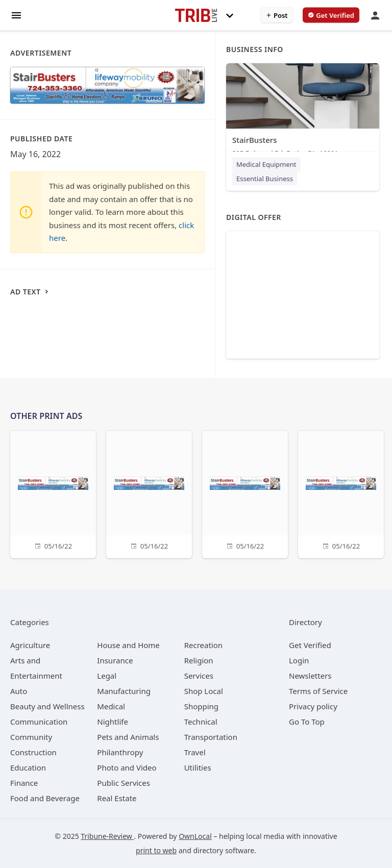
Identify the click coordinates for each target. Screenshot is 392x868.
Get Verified (310, 645)
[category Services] (199, 676)
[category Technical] (201, 722)
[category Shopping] (201, 706)
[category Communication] (39, 722)
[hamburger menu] (16, 15)
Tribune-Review (107, 836)
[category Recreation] (203, 645)
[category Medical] (111, 706)
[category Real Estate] (117, 798)
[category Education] (28, 767)
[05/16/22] (53, 493)
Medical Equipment (266, 164)
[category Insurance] (115, 660)
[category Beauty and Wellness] (47, 706)
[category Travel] (195, 752)
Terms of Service (318, 691)
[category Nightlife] (113, 722)
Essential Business (265, 179)
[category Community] (31, 737)
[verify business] (331, 15)
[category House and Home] (128, 645)
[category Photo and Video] (127, 767)
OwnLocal (195, 836)
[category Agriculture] (30, 645)
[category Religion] (199, 660)
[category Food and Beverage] (45, 798)
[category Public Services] (124, 783)
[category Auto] (19, 691)
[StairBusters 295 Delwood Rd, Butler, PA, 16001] (303, 113)
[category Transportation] (211, 737)
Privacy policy (313, 706)
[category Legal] (107, 676)
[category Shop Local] (204, 691)
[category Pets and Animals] (128, 737)
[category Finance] (24, 783)
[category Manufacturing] (124, 691)
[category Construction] (33, 752)
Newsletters (310, 676)
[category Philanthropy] (120, 752)
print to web (156, 850)
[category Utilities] (198, 767)
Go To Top (307, 722)
